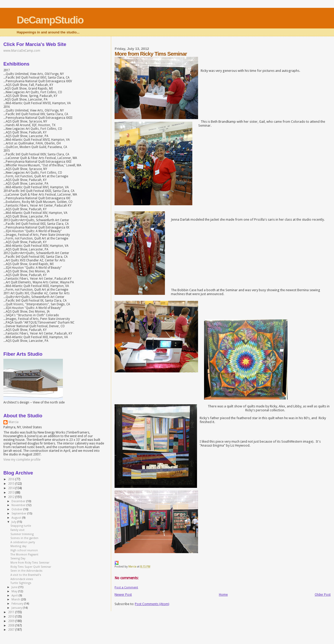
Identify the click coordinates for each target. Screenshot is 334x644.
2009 (12, 621)
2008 (12, 625)
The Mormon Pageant (24, 555)
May (15, 591)
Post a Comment (126, 587)
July (14, 522)
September (19, 514)
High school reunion (24, 550)
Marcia (14, 422)
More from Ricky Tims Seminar (30, 563)
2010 (12, 617)
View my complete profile (22, 460)
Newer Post (123, 595)
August (17, 518)
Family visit (17, 530)
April (15, 596)
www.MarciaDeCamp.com (22, 51)
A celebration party (23, 542)
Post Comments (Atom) (152, 604)
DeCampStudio (50, 20)
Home (223, 595)
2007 (12, 630)
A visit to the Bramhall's (26, 575)
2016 (12, 479)
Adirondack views (22, 579)
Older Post (323, 595)
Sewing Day (18, 558)
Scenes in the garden (24, 538)
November (19, 505)
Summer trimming (22, 534)
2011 (12, 612)
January (17, 608)
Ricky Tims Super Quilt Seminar (31, 567)
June (15, 587)
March (16, 599)
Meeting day (18, 546)
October (17, 509)
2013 (12, 493)
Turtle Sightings (21, 583)
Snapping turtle (21, 526)
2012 (12, 497)
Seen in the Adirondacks (26, 571)
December (19, 501)
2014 (12, 488)
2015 (12, 484)
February (18, 604)
